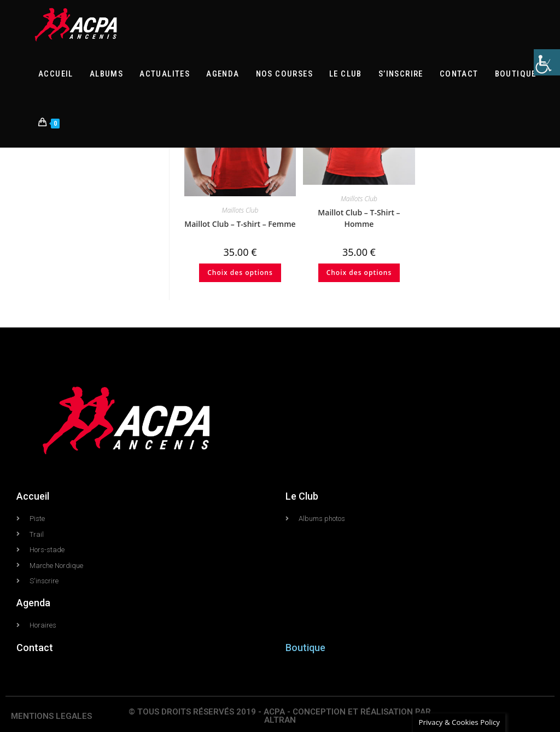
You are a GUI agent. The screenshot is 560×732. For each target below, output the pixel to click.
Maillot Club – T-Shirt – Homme (359, 218)
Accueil (33, 496)
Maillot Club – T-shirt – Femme (240, 224)
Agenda (33, 603)
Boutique (305, 648)
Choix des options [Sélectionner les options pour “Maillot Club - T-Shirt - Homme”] (359, 273)
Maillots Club (240, 210)
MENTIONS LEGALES (51, 716)
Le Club (302, 496)
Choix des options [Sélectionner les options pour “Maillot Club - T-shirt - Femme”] (240, 273)
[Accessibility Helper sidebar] (547, 62)
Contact (35, 648)
